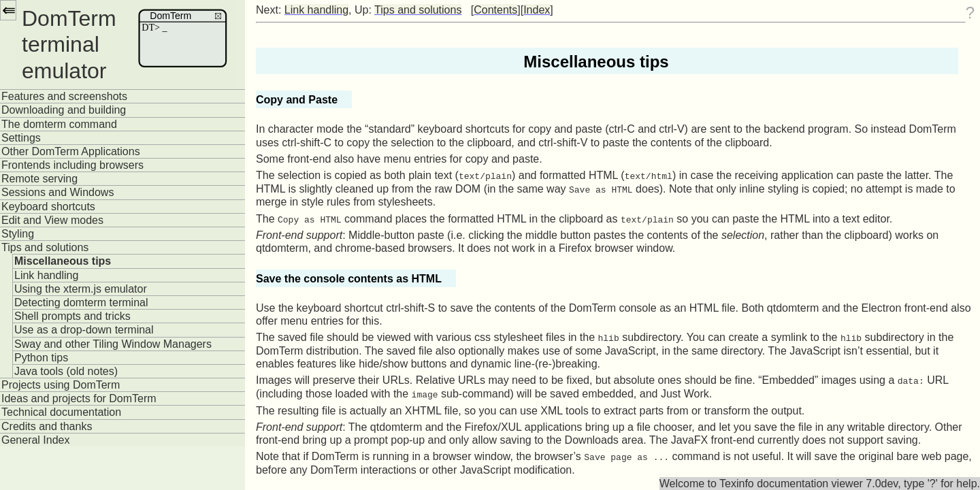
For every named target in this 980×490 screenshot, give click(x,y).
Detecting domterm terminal (81, 303)
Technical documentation (61, 412)
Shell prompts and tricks (72, 316)
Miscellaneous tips (63, 261)
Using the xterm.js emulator (81, 289)
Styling (18, 234)
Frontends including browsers (72, 165)
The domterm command (59, 124)
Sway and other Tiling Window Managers (113, 344)
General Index (36, 440)
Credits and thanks (47, 426)
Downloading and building (64, 110)
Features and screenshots (64, 96)
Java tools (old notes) (66, 371)
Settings (21, 138)
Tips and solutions (45, 247)
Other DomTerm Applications (71, 151)
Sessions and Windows (58, 192)
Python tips (41, 358)
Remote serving (39, 179)
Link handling (46, 275)
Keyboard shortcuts (48, 207)
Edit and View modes (52, 220)
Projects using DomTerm (61, 385)
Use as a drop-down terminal (84, 330)
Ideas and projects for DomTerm (79, 398)
